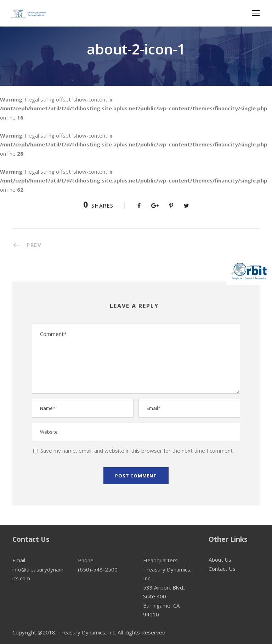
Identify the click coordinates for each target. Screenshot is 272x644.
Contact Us (222, 569)
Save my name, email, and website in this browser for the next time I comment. (137, 451)
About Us (220, 559)
